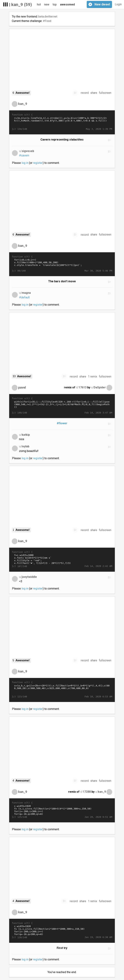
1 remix (93, 376)
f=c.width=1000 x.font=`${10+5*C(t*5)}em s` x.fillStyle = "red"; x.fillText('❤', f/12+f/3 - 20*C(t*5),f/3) (62, 559)
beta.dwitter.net (48, 17)
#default (24, 297)
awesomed (67, 5)
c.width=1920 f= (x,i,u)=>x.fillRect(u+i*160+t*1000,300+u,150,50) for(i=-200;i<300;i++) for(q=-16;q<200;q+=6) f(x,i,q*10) (62, 930)
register (38, 163)
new (47, 5)
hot (39, 5)
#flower (62, 423)
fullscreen (105, 93)
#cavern (24, 155)
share (94, 93)
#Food (47, 21)
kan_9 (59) (22, 5)
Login (118, 4)
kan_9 (23, 104)
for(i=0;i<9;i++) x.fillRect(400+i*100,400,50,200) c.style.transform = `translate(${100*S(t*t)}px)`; (62, 264)
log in (25, 163)
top (55, 5)
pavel (22, 387)
